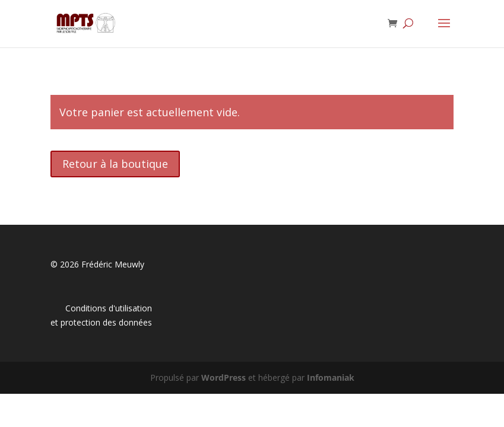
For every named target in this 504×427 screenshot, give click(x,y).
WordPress (224, 377)
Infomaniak (331, 377)
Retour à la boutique (115, 164)
